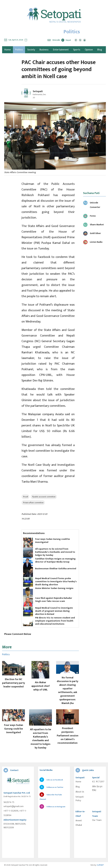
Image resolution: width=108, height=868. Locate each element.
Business (44, 50)
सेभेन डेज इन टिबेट (97, 789)
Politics (19, 50)
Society (31, 50)
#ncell (25, 497)
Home (78, 782)
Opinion (89, 50)
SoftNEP (100, 865)
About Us (80, 792)
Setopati (38, 91)
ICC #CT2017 (98, 782)
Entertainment (61, 50)
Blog (100, 50)
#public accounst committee (44, 497)
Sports (77, 50)
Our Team (97, 820)
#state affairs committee (33, 503)
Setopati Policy (80, 799)
